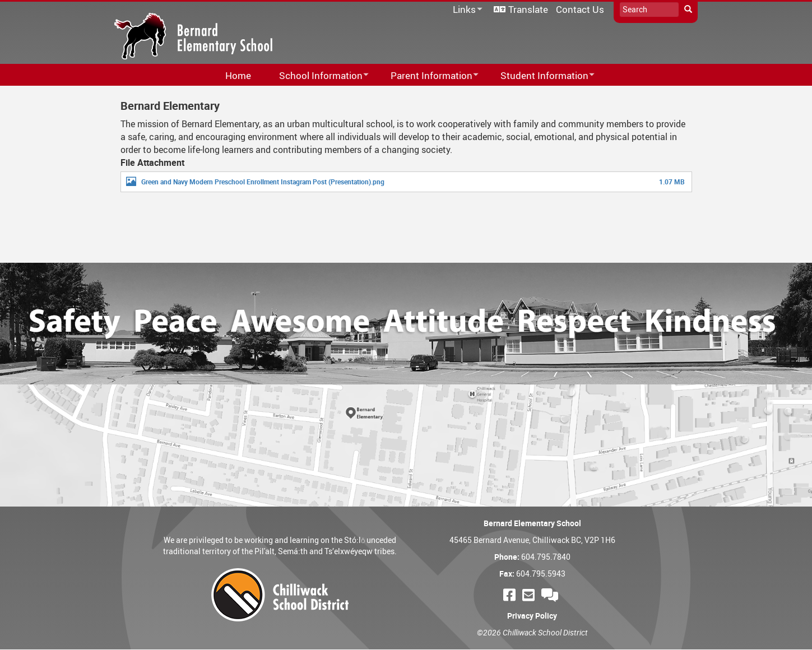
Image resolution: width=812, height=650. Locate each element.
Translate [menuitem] (528, 9)
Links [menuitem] (466, 10)
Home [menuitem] (238, 75)
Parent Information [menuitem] (427, 76)
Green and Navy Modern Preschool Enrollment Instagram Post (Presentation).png (263, 182)
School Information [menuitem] (317, 76)
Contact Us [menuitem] (580, 9)
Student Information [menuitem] (540, 76)
